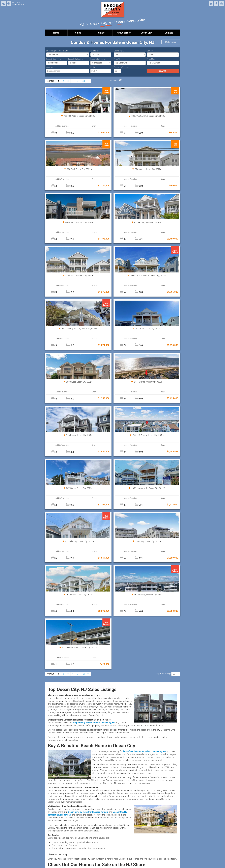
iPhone (4, 4)
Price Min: (118, 59)
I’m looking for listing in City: (57, 51)
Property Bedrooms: (54, 59)
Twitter (211, 4)
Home (56, 33)
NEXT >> (85, 81)
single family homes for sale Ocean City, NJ (94, 510)
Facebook (216, 4)
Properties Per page (121, 67)
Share (77, 126)
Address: (50, 67)
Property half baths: (98, 59)
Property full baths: (76, 59)
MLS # (93, 67)
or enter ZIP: (95, 51)
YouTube (221, 4)
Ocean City (146, 33)
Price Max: (151, 59)
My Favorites (171, 42)
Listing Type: (119, 51)
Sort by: (150, 51)
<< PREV (51, 81)
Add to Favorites (56, 126)
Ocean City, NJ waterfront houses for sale (88, 599)
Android (9, 4)
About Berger (124, 33)
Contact (169, 33)
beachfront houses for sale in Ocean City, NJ (144, 539)
